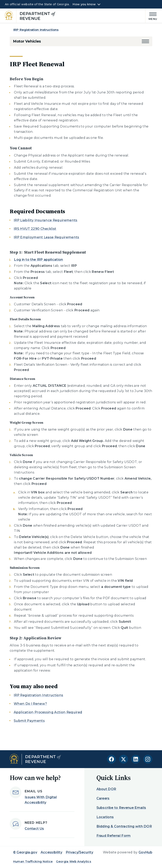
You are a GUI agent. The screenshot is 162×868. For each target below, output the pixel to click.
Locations (105, 817)
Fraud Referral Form (114, 836)
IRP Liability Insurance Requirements (46, 220)
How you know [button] (84, 4)
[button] (145, 41)
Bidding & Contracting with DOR (124, 826)
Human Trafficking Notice (33, 862)
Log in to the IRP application (38, 260)
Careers (103, 798)
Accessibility (51, 852)
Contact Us (34, 829)
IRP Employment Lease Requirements (47, 237)
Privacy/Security (79, 852)
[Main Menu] (151, 16)
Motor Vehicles (27, 41)
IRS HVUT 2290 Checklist (35, 229)
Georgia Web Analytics (74, 862)
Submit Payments (29, 721)
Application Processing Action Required (48, 712)
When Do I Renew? (30, 704)
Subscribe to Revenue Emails (121, 808)
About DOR (106, 789)
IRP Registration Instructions (36, 30)
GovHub (145, 852)
